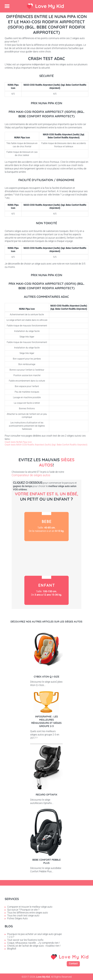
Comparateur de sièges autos (31, 475)
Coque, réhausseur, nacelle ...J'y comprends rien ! (33, 943)
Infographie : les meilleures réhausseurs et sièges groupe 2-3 (46, 721)
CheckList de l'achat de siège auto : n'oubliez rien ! (34, 946)
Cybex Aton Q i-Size (46, 677)
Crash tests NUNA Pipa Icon (18, 442)
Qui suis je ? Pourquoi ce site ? (23, 910)
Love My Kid (50, 6)
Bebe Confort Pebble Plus (46, 861)
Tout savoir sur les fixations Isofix (25, 940)
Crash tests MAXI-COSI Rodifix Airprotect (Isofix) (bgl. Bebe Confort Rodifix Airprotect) (46, 445)
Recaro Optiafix (46, 795)
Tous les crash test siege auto (23, 915)
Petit (46, 558)
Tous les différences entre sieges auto (28, 913)
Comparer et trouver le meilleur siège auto (30, 907)
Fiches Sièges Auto (17, 918)
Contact (73, 963)
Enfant (46, 590)
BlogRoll (12, 949)
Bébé (46, 527)
